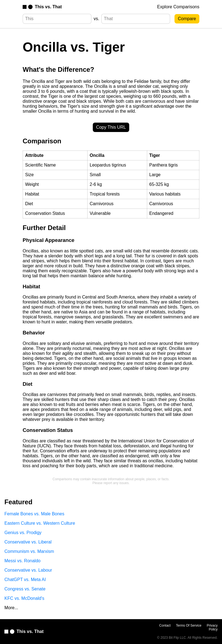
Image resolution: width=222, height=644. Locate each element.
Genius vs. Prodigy (23, 533)
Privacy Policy (212, 627)
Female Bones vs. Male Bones (34, 514)
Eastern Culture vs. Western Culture (40, 523)
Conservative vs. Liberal (28, 542)
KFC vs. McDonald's (24, 598)
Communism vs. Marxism (29, 551)
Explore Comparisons (178, 7)
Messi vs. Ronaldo (23, 561)
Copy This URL (111, 127)
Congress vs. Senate (25, 589)
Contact (165, 625)
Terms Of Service (189, 625)
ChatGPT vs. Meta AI (25, 580)
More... (11, 608)
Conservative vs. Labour (28, 570)
